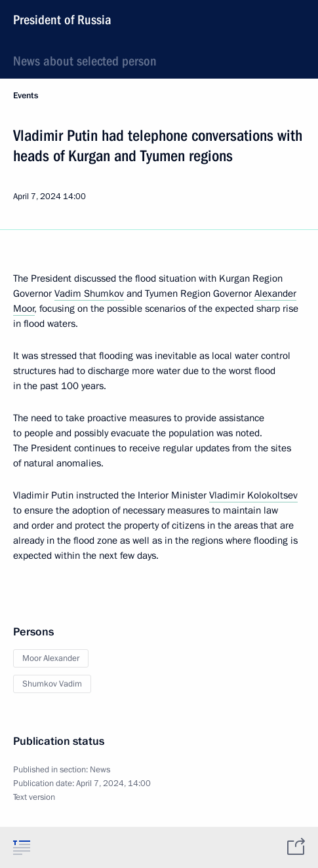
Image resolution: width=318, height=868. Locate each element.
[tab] (22, 847)
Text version (34, 797)
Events (26, 96)
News (100, 770)
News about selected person (85, 61)
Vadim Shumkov (89, 293)
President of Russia (62, 20)
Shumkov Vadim (52, 684)
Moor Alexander (51, 658)
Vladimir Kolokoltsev (253, 495)
